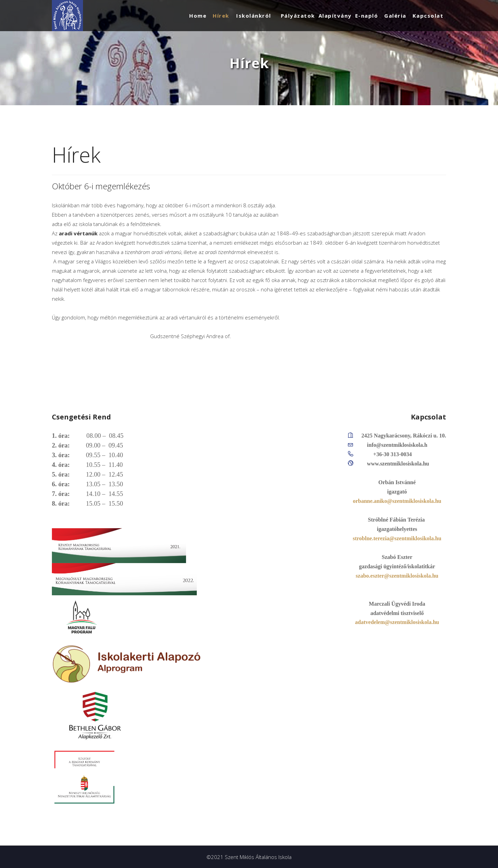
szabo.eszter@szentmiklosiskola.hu (397, 576)
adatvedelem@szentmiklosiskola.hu (397, 622)
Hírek (221, 16)
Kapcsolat (428, 16)
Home (198, 16)
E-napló (367, 16)
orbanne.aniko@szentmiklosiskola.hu (397, 501)
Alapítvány (335, 16)
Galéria (395, 16)
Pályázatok (298, 16)
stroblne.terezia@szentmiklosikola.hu (397, 538)
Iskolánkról (254, 16)
